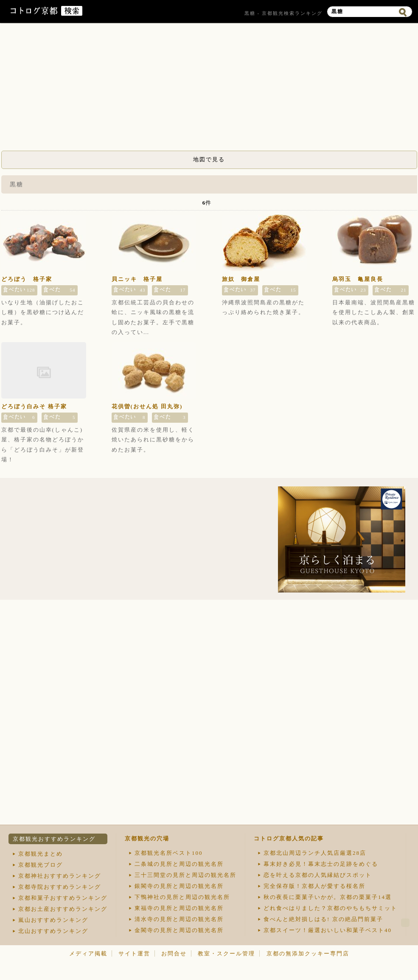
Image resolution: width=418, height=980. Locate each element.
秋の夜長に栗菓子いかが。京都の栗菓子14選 (328, 897)
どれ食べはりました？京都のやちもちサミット (330, 908)
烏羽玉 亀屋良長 (358, 279)
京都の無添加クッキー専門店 (308, 953)
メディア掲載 (88, 953)
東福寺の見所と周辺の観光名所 (179, 908)
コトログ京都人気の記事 (289, 838)
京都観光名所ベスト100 (169, 853)
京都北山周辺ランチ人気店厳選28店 (315, 853)
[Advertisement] (209, 89)
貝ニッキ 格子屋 (137, 279)
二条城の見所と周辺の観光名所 (179, 864)
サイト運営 (134, 953)
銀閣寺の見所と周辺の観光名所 (179, 886)
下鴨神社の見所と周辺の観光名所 (182, 897)
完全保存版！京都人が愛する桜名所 (314, 886)
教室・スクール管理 (226, 953)
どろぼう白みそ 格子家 (34, 406)
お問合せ (174, 953)
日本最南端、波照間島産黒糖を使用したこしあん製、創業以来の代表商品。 (374, 312)
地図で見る (209, 159)
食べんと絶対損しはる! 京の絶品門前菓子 (323, 919)
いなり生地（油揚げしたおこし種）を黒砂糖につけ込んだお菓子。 (43, 312)
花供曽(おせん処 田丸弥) (147, 406)
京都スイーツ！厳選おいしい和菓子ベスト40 (328, 930)
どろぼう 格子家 (27, 279)
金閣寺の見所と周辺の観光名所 (179, 930)
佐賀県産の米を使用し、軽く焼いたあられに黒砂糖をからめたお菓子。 (153, 440)
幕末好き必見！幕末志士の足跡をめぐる (321, 864)
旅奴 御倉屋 (241, 279)
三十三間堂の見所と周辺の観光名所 (185, 875)
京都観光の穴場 (147, 838)
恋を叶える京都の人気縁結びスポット (318, 875)
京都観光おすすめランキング (54, 839)
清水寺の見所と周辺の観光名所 (179, 919)
